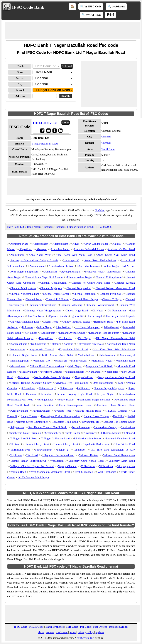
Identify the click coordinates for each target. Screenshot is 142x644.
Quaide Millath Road (88, 411)
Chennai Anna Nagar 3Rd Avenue (44, 277)
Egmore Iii (77, 316)
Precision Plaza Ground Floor (116, 405)
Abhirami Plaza (19, 244)
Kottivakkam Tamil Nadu (121, 344)
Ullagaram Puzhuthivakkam (58, 455)
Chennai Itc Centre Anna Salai (91, 283)
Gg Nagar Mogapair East (25, 322)
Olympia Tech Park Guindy (72, 383)
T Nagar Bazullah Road (45, 144)
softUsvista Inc (85, 638)
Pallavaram (66, 388)
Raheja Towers (29, 416)
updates (100, 632)
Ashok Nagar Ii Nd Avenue (119, 266)
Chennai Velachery (72, 305)
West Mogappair (84, 472)
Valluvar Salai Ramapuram (119, 455)
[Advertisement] (72, 30)
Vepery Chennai (67, 466)
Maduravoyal (127, 355)
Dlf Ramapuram (117, 310)
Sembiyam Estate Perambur (26, 433)
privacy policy (86, 632)
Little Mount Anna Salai (57, 355)
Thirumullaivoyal (20, 450)
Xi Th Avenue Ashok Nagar (34, 477)
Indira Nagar (44, 327)
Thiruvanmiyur (43, 450)
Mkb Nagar (75, 366)
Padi (120, 383)
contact (50, 632)
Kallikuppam (48, 333)
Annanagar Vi (71, 260)
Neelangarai (111, 372)
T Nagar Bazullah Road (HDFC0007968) (89, 227)
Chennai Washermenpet (101, 305)
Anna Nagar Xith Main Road (74, 255)
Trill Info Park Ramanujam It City (113, 450)
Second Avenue (81, 427)
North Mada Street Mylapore (52, 377)
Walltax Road (18, 472)
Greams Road (51, 322)
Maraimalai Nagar (102, 361)
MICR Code (36, 627)
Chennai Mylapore (51, 288)
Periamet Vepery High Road (74, 394)
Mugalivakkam (29, 372)
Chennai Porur (34, 299)
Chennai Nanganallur (79, 288)
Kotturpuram (17, 349)
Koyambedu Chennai (42, 349)
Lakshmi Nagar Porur (24, 355)
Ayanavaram (50, 272)
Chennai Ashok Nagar (80, 277)
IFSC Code (20, 627)
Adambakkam (40, 244)
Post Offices (100, 627)
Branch (20, 90)
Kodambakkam (19, 344)
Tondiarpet (79, 450)
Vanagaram (57, 461)
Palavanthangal (48, 388)
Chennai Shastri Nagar (85, 299)
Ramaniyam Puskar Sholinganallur (60, 416)
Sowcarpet (90, 433)
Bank (21, 66)
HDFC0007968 (45, 123)
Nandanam (95, 372)
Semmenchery (53, 433)
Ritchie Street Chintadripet (32, 422)
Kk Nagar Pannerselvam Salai (115, 338)
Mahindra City (42, 361)
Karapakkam (46, 338)
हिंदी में (110, 15)
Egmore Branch (58, 316)
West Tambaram (107, 472)
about (41, 632)
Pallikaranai (84, 388)
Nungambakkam (84, 377)
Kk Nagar (84, 338)
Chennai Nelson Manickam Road (115, 288)
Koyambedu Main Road (73, 349)
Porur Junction (44, 405)
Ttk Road (32, 455)
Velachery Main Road (122, 461)
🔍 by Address (116, 6)
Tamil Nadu (108, 149)
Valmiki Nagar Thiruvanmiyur (28, 461)
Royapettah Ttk (91, 422)
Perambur (46, 394)
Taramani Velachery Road (120, 438)
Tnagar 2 (62, 450)
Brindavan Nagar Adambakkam (103, 272)
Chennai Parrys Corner (56, 294)
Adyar (76, 244)
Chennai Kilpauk (125, 283)
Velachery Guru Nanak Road (86, 461)
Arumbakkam (37, 266)
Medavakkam (18, 366)
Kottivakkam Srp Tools (90, 344)
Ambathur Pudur (60, 249)
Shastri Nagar (72, 433)
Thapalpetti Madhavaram (96, 444)
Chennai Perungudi (110, 294)
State (20, 72)
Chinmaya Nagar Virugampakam (43, 310)
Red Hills (118, 416)
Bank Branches (55, 627)
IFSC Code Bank (28, 7)
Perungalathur (45, 400)
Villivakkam (88, 466)
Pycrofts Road (63, 411)
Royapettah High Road (65, 422)
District (20, 78)
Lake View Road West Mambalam (114, 349)
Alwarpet (41, 249)
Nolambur (24, 377)
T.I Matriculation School (88, 438)
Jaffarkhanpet (111, 327)
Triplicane (16, 455)
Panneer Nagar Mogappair (109, 388)
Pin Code (85, 627)
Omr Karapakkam (103, 383)
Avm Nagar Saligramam (24, 272)
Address (20, 96)
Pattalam (31, 394)
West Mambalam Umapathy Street (50, 472)
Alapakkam (26, 249)
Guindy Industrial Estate (76, 322)
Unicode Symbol (119, 627)
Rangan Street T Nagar (97, 416)
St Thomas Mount (110, 433)
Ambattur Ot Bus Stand (121, 249)
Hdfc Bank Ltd (16, 227)
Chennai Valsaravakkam (42, 305)
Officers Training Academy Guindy (31, 383)
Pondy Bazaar (66, 400)
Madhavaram (108, 355)
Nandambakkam (75, 372)
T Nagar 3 (129, 433)
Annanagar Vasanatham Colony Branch (34, 260)
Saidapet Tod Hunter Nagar (119, 422)
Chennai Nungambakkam (25, 294)
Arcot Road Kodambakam (100, 260)
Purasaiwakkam (19, 411)
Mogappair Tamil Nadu (100, 366)
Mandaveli (61, 361)
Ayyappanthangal (71, 272)
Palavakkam (28, 388)
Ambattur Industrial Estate (89, 249)
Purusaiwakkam (41, 411)
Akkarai (117, 244)
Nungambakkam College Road (116, 377)
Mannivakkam (79, 361)
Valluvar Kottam (89, 455)
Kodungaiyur (39, 344)
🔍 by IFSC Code (91, 6)
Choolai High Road (77, 310)
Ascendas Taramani (89, 266)
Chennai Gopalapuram (53, 283)
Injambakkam (63, 327)
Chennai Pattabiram (84, 294)
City (20, 84)
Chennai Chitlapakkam (109, 277)
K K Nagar (31, 333)
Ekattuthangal (94, 316)
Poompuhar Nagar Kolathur (94, 400)
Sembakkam (128, 427)
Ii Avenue (28, 327)
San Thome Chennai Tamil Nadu (48, 427)
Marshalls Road (126, 361)
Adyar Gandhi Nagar (96, 244)
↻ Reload (67, 66)
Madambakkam (86, 355)
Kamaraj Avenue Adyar (72, 333)
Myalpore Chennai (52, 372)
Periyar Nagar (105, 394)
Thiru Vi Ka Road (125, 444)
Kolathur (55, 344)
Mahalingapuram (20, 361)
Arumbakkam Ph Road (61, 266)
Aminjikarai (17, 255)
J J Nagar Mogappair (87, 327)
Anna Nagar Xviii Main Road (116, 255)
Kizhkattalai (66, 338)
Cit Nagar (98, 310)
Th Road (15, 444)
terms (73, 632)
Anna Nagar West (40, 255)
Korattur (68, 344)
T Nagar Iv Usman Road (56, 438)
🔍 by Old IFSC (91, 15)
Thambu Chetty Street (37, 444)
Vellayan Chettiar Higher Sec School (32, 466)
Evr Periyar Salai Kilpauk (120, 316)
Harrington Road (104, 322)
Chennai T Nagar (112, 299)
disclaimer (62, 632)
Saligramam (17, 427)
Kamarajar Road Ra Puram (104, 333)
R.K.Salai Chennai (116, 411)
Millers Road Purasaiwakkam (47, 366)
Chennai (106, 137)
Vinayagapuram (126, 466)
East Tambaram (37, 316)
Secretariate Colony (105, 427)
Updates (99, 210)
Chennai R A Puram (57, 299)
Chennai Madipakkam (23, 288)
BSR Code (72, 627)
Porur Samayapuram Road (75, 405)
